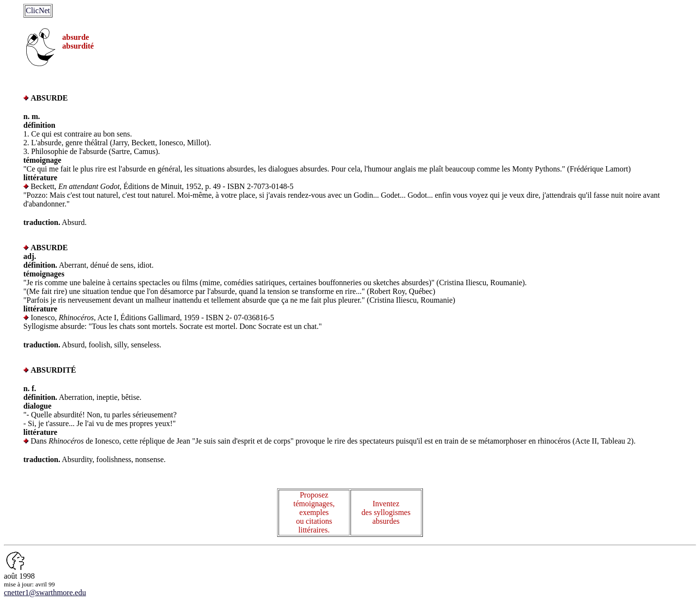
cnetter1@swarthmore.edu (45, 592)
